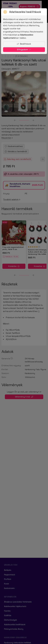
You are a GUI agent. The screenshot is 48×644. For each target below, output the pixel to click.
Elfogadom (24, 50)
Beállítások (24, 44)
